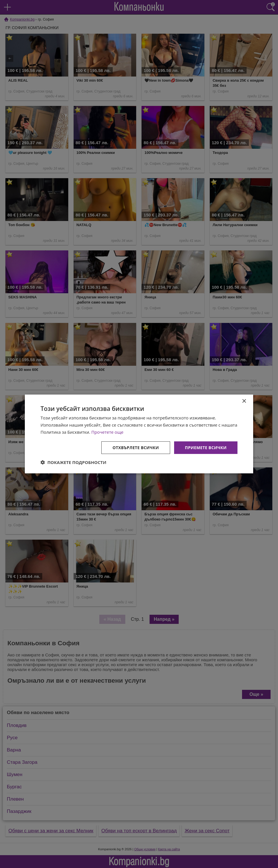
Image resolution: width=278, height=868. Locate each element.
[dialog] (139, 434)
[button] (73, 462)
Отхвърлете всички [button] (136, 447)
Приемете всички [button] (206, 447)
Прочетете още (107, 432)
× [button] (244, 401)
